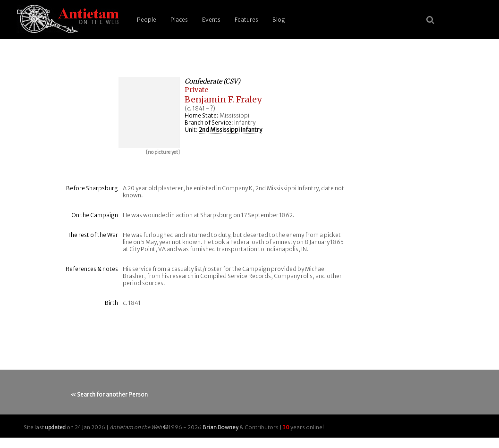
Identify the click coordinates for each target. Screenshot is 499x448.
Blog (279, 20)
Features (246, 20)
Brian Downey (220, 427)
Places (179, 20)
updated (55, 427)
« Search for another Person (109, 394)
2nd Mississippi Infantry (230, 130)
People (147, 20)
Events (211, 20)
